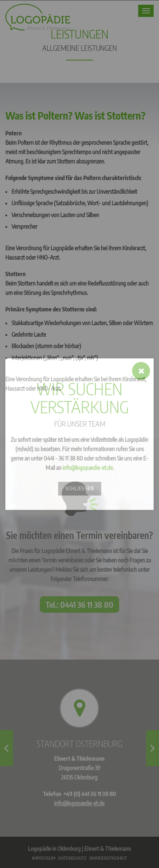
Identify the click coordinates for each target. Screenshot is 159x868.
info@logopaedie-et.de (88, 468)
